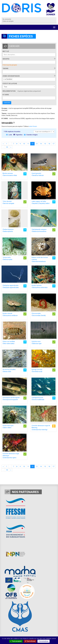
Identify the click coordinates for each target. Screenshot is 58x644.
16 (49, 144)
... (10, 144)
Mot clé (6, 51)
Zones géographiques (11, 76)
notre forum (33, 126)
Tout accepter (16, 641)
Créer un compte (8, 21)
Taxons (5, 68)
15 (45, 144)
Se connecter (7, 19)
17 (53, 144)
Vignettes (18, 135)
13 (37, 144)
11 (28, 144)
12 (32, 144)
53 (7, 147)
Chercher (7, 103)
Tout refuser (30, 641)
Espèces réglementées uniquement (28, 91)
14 (41, 144)
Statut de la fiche (10, 84)
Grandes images (31, 135)
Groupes (6, 59)
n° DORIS (6, 95)
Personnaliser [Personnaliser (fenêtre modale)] (44, 641)
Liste (9, 135)
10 (24, 144)
